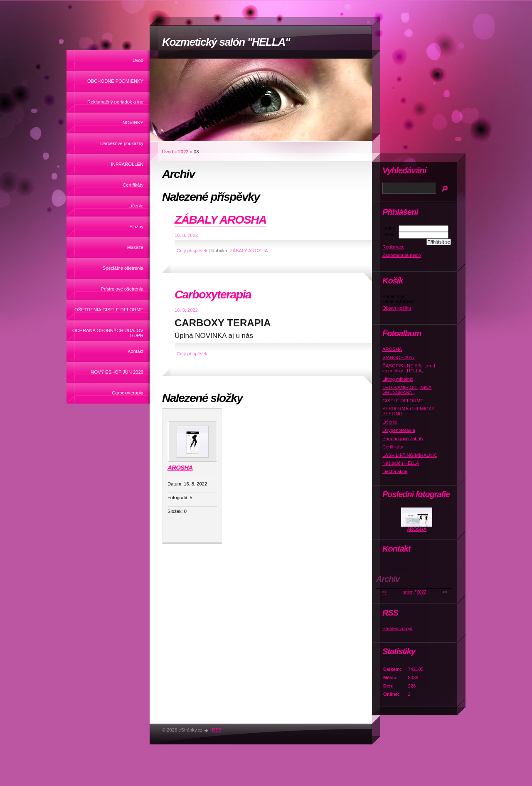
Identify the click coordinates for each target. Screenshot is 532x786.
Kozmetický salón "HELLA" (226, 42)
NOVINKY (133, 123)
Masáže (135, 247)
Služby (136, 227)
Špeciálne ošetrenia (123, 268)
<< (384, 592)
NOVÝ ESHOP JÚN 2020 (117, 372)
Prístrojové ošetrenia (122, 289)
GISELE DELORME (403, 401)
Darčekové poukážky (122, 143)
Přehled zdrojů (397, 628)
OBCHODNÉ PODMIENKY (115, 81)
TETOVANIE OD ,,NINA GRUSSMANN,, (407, 390)
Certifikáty (133, 185)
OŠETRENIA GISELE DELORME (109, 310)
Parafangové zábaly (403, 439)
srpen (408, 592)
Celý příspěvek (192, 251)
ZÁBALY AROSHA (220, 220)
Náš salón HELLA (401, 463)
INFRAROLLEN (127, 164)
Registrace (393, 247)
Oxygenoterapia (399, 430)
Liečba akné (395, 471)
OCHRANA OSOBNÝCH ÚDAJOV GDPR (108, 333)
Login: (389, 228)
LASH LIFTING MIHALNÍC (410, 455)
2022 (183, 152)
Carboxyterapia (128, 393)
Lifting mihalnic (398, 379)
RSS (217, 730)
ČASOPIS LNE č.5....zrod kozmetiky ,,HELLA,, (409, 368)
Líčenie (136, 206)
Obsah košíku (397, 308)
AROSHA (180, 467)
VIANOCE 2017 (399, 357)
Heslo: (389, 234)
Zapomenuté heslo (402, 255)
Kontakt (135, 351)
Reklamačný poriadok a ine (115, 102)
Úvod (138, 60)
